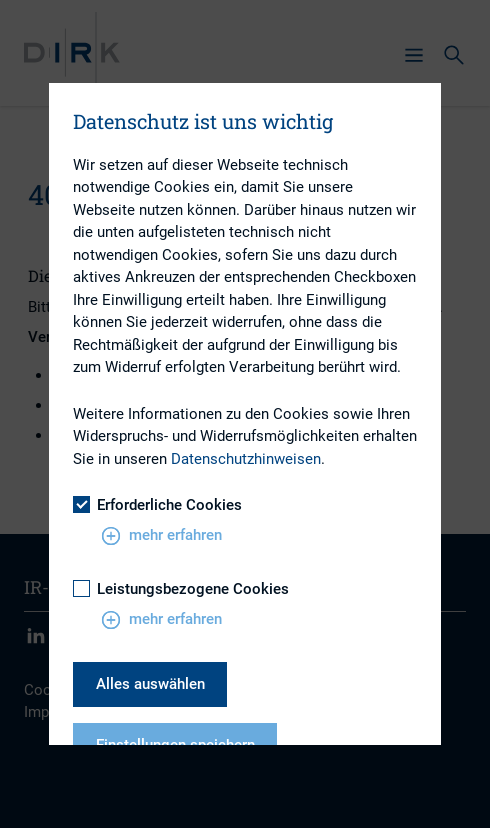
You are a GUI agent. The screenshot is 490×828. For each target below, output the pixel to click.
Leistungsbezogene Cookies (181, 589)
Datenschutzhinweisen (246, 459)
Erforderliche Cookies (157, 505)
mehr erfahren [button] (161, 536)
